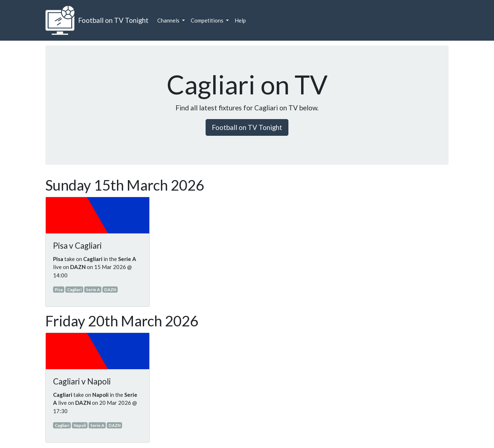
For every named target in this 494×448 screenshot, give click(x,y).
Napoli (80, 425)
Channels (169, 20)
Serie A (93, 290)
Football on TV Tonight (113, 20)
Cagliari (74, 290)
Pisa (59, 290)
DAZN (110, 290)
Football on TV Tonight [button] (247, 127)
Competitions (208, 20)
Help (240, 20)
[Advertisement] (420, 285)
